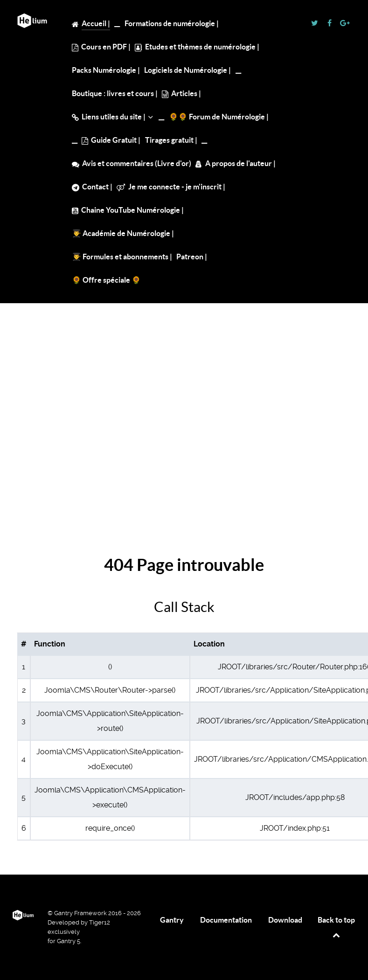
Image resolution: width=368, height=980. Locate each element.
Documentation (226, 920)
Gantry (172, 920)
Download (285, 920)
